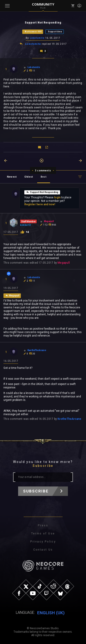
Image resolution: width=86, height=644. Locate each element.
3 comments (43, 170)
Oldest (29, 177)
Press (43, 525)
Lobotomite (37, 38)
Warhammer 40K (33, 32)
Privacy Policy (43, 542)
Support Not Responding (42, 192)
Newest (12, 177)
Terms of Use (43, 534)
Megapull (64, 263)
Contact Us (43, 550)
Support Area (55, 32)
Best (44, 177)
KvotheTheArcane (69, 419)
